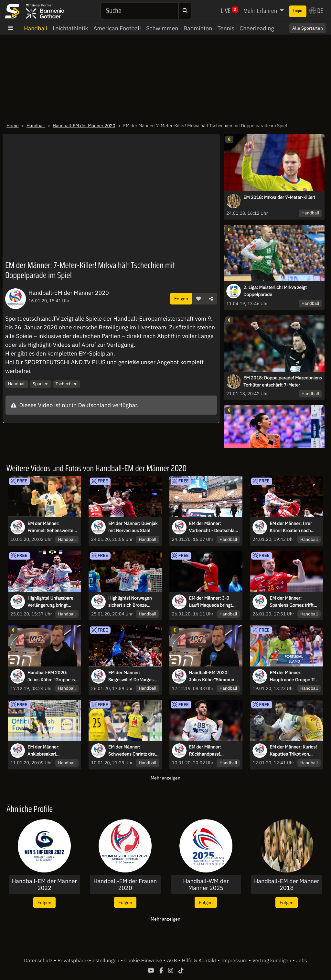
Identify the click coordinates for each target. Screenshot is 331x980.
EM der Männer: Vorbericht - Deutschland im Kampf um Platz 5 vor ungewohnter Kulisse (214, 527)
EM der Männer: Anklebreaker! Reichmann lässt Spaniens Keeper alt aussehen (48, 751)
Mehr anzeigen (165, 778)
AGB (172, 961)
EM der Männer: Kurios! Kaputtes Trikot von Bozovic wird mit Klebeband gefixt (293, 751)
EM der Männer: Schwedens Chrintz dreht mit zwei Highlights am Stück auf (134, 751)
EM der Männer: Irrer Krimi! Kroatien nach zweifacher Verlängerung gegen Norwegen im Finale (295, 527)
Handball (36, 28)
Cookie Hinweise (144, 961)
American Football (117, 28)
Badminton (198, 28)
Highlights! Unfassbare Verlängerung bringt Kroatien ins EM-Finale (50, 602)
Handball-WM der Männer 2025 (206, 885)
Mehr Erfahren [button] (261, 11)
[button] (198, 299)
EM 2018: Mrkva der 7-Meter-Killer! (279, 197)
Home (13, 126)
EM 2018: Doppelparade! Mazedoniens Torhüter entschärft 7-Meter (283, 381)
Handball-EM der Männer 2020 (84, 126)
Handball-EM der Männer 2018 (287, 885)
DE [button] (316, 11)
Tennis (226, 28)
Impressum (235, 961)
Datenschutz (39, 961)
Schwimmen (162, 28)
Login (298, 11)
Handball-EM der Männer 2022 (44, 885)
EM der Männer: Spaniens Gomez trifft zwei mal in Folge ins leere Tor (292, 602)
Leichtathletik (70, 28)
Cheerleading (257, 28)
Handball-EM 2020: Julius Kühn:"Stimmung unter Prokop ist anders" (214, 676)
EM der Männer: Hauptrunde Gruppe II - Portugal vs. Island (294, 676)
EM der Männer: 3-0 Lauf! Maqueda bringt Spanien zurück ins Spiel (214, 602)
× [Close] (319, 28)
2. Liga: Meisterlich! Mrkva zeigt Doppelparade (275, 291)
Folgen (181, 299)
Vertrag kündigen (272, 961)
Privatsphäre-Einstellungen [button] (89, 961)
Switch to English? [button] (299, 28)
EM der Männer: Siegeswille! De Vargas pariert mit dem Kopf (131, 676)
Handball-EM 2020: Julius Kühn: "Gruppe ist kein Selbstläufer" (52, 676)
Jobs (302, 961)
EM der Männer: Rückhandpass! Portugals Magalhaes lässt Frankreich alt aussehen (210, 751)
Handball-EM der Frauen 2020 (125, 885)
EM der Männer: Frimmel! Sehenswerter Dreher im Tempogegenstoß (51, 527)
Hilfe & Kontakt (200, 961)
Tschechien (66, 384)
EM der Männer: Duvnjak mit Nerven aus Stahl (133, 527)
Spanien (41, 384)
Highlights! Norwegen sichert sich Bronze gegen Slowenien (130, 602)
